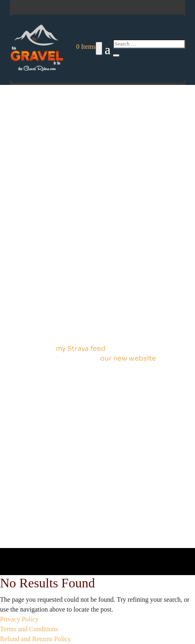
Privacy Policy (19, 619)
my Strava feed (81, 348)
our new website (128, 358)
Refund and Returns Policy (36, 639)
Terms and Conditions (29, 629)
